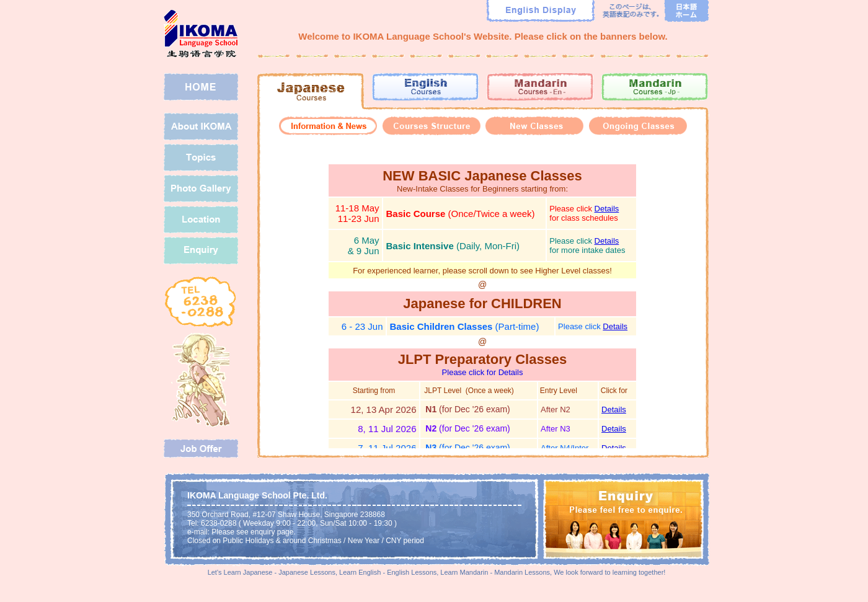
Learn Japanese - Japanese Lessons (280, 572)
